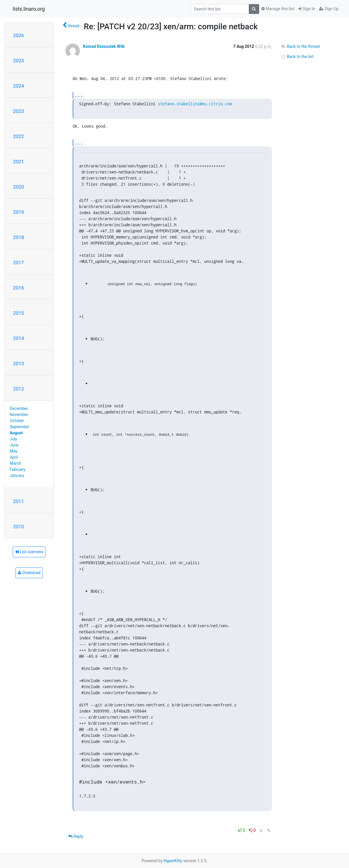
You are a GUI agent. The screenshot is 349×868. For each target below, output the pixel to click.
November (19, 415)
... (79, 95)
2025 (19, 61)
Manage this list (278, 9)
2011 (19, 501)
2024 (19, 86)
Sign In (307, 9)
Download (29, 573)
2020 (19, 187)
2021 (19, 162)
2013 (19, 364)
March (16, 463)
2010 (19, 527)
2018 (19, 237)
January (17, 475)
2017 (19, 263)
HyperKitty (173, 861)
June (14, 445)
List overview (29, 552)
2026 (19, 35)
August (16, 433)
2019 (19, 212)
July (13, 439)
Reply (76, 836)
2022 (19, 136)
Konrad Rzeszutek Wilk (104, 46)
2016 (19, 288)
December (19, 408)
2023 (19, 111)
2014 (19, 338)
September (20, 427)
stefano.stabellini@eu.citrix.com (195, 104)
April (14, 457)
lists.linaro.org (29, 9)
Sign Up (329, 9)
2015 (19, 313)
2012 (19, 389)
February (18, 469)
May (14, 451)
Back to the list (297, 57)
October (17, 421)
